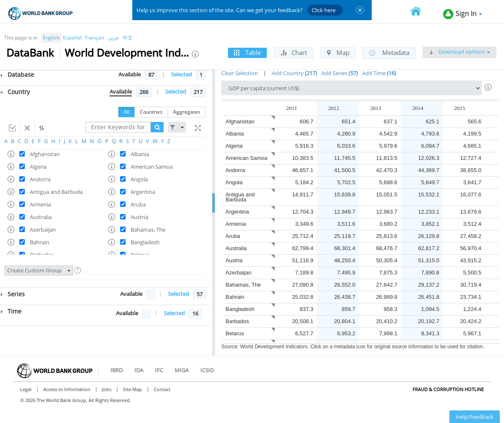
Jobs (107, 389)
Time (11, 311)
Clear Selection (240, 73)
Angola (234, 182)
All (126, 112)
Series (13, 294)
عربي (114, 38)
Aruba (233, 236)
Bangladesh (240, 309)
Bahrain (235, 297)
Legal (26, 389)
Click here (324, 10)
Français (95, 38)
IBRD (117, 370)
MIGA (182, 370)
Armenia (236, 224)
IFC (159, 370)
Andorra (235, 170)
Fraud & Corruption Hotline (448, 389)
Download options (459, 52)
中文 (128, 38)
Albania (235, 134)
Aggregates (187, 112)
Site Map (133, 389)
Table (247, 52)
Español (72, 38)
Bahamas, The (243, 285)
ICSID (207, 370)
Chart (294, 52)
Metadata (389, 53)
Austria (234, 260)
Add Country (294, 73)
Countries (151, 112)
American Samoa (247, 158)
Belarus (235, 333)
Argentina (237, 212)
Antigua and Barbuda (240, 197)
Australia (236, 248)
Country (15, 92)
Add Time (379, 73)
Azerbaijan (238, 273)
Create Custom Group (39, 270)
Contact (162, 389)
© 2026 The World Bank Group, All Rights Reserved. (76, 400)
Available (130, 74)
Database (17, 74)
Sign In (463, 14)
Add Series (340, 73)
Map (338, 52)
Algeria (234, 146)
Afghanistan (240, 121)
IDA (139, 370)
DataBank (30, 52)
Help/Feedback (475, 417)
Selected (181, 74)
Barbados (237, 321)
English (51, 38)
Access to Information (67, 389)
